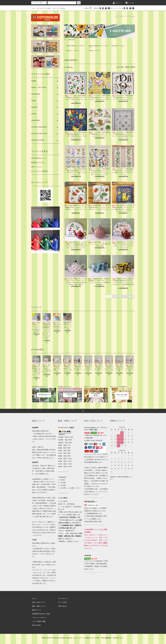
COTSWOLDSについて (39, 158)
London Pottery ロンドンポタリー (76, 46)
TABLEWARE (72, 40)
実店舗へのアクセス (38, 163)
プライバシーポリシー (40, 618)
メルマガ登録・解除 (39, 621)
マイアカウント (63, 598)
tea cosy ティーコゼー (72, 51)
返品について (37, 610)
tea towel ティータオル (118, 46)
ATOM (38, 625)
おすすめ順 (120, 67)
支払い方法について (39, 602)
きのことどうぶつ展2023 (39, 171)
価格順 (127, 67)
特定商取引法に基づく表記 (41, 614)
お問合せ (88, 8)
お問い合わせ (63, 606)
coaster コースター (94, 51)
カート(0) (129, 3)
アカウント (117, 3)
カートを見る (63, 602)
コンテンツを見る (59, 8)
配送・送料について (39, 606)
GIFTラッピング (37, 167)
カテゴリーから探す (44, 8)
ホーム (34, 8)
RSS (34, 625)
